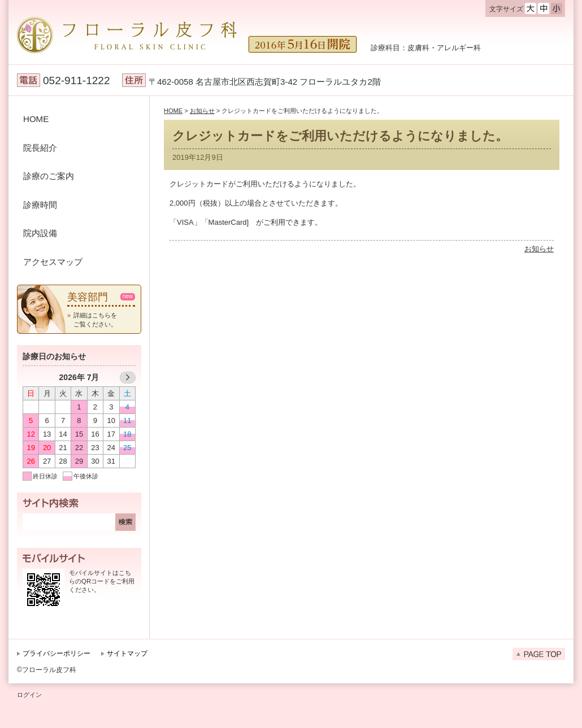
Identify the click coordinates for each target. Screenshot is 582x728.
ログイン (29, 695)
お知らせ (539, 249)
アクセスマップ (53, 262)
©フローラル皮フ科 (47, 670)
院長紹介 (40, 148)
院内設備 (40, 233)
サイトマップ (127, 653)
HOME (36, 119)
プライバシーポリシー (57, 653)
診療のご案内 (49, 176)
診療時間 (40, 205)
